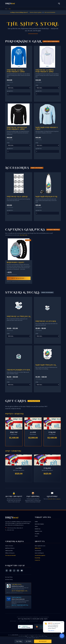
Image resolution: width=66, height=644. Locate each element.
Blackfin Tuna (38, 529)
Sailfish (36, 522)
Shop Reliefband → (19, 278)
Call (19, 641)
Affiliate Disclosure (33, 621)
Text (29, 641)
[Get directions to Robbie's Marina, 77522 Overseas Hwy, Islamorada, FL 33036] (33, 638)
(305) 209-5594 (51, 499)
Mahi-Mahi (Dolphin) (39, 524)
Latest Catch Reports (39, 553)
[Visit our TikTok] (14, 571)
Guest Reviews (38, 551)
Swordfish (37, 534)
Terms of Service (23, 621)
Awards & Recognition (40, 555)
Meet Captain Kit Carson (40, 546)
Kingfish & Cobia (38, 531)
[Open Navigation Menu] (59, 4)
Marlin (36, 536)
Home (6, 9)
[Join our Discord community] (22, 571)
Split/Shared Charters (10, 548)
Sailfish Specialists (9, 551)
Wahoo (36, 526)
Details (29, 282)
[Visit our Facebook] (7, 571)
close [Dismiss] (62, 622)
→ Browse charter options (35, 12)
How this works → (24, 235)
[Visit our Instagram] (10, 571)
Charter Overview (9, 546)
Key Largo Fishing (9, 577)
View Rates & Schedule (10, 555)
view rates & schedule (50, 12)
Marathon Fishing (9, 579)
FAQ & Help (37, 558)
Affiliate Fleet (38, 548)
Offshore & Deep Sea (10, 553)
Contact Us (37, 560)
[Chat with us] (62, 636)
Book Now (43, 641)
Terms (46, 636)
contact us (58, 499)
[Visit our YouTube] (18, 571)
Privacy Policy (13, 621)
